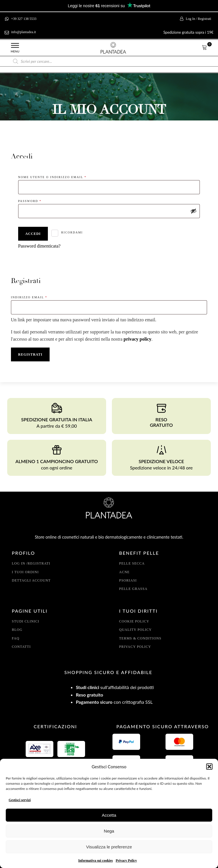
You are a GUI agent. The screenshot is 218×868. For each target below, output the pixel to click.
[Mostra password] (193, 211)
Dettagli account (31, 580)
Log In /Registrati (31, 563)
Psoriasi (128, 580)
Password (40, 200)
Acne (124, 572)
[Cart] (204, 48)
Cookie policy (134, 621)
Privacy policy (135, 647)
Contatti (21, 647)
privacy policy (138, 339)
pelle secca (132, 563)
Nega (109, 831)
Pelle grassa (133, 589)
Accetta (109, 815)
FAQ (16, 638)
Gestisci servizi (20, 800)
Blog (17, 630)
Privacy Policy (126, 861)
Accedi (33, 234)
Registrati (30, 354)
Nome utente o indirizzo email (62, 177)
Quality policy (135, 630)
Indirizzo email (39, 297)
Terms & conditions (140, 638)
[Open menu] (15, 46)
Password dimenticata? (39, 246)
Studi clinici (26, 621)
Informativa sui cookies (95, 861)
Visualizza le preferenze (109, 847)
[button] (209, 767)
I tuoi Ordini (25, 572)
